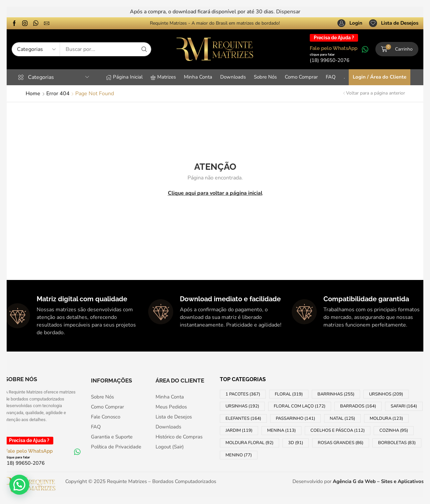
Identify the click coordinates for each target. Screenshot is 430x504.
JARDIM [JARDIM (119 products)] (239, 430)
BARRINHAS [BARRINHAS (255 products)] (336, 394)
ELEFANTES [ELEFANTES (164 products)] (243, 418)
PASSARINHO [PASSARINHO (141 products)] (295, 418)
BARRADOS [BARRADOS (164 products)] (358, 406)
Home (33, 94)
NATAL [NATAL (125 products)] (342, 418)
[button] (350, 23)
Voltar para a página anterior (376, 93)
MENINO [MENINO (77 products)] (239, 455)
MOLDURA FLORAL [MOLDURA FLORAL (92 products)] (249, 443)
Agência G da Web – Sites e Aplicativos (378, 481)
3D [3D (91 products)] (296, 443)
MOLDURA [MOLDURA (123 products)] (386, 418)
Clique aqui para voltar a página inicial (215, 193)
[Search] (144, 49)
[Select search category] (36, 49)
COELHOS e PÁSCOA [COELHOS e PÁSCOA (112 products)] (338, 430)
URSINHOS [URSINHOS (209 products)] (386, 394)
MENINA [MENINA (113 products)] (281, 430)
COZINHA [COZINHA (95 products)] (394, 430)
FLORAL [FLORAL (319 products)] (289, 394)
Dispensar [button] (288, 12)
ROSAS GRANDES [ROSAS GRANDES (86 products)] (341, 443)
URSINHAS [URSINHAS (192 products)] (242, 406)
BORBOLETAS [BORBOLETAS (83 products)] (397, 443)
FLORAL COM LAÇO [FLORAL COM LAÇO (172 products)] (300, 406)
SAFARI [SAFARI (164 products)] (404, 406)
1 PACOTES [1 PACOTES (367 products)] (243, 394)
